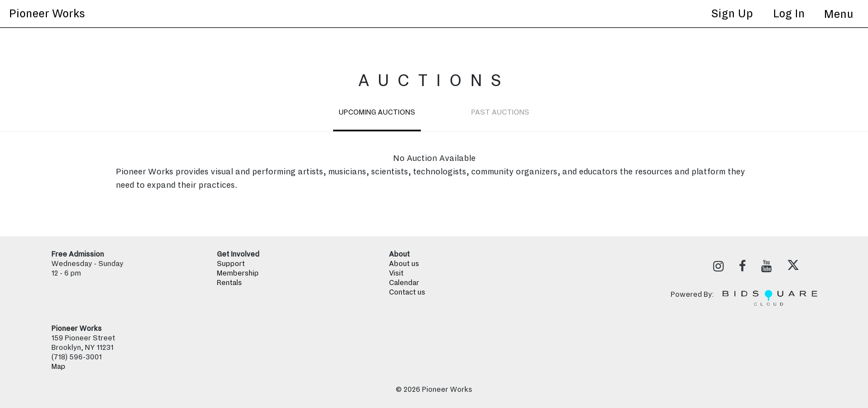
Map (58, 367)
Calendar (404, 283)
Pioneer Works (47, 13)
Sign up (732, 13)
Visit (396, 273)
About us (404, 264)
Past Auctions (500, 112)
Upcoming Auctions (377, 112)
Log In (789, 13)
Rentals (229, 283)
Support (231, 264)
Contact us (407, 292)
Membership (238, 273)
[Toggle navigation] (839, 14)
